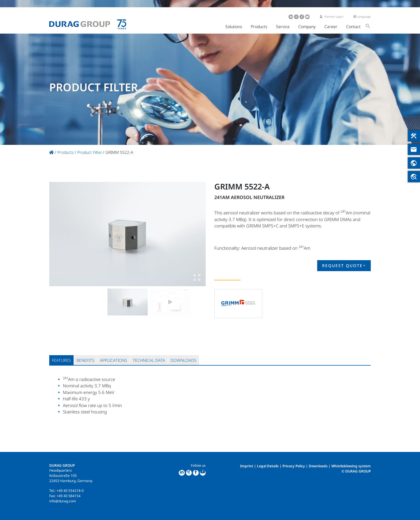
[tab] (61, 360)
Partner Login (332, 17)
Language (362, 17)
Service (283, 27)
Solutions (234, 27)
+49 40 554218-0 (70, 491)
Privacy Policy (294, 466)
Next (196, 234)
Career (331, 27)
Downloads (318, 466)
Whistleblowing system (351, 466)
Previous (59, 234)
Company (307, 27)
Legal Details (268, 466)
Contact (353, 27)
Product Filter (90, 152)
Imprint (247, 466)
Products (259, 27)
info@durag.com (63, 501)
